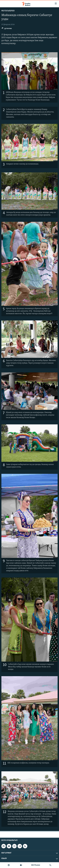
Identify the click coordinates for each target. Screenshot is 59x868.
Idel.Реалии (36, 865)
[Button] (7, 29)
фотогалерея (8, 11)
